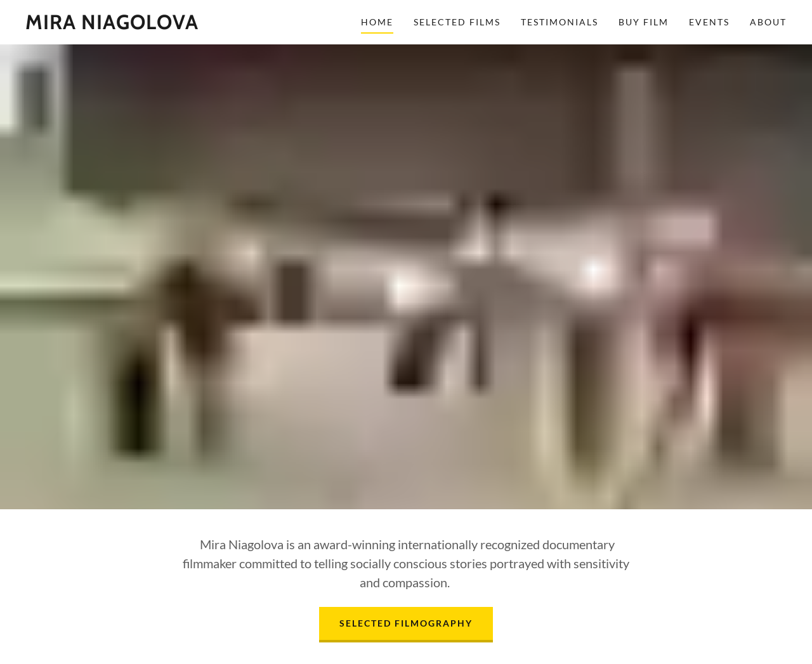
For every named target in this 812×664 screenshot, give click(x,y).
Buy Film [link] (644, 22)
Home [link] (377, 22)
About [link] (768, 22)
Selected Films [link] (457, 22)
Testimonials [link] (560, 22)
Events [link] (709, 22)
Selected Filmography (406, 623)
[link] (112, 25)
